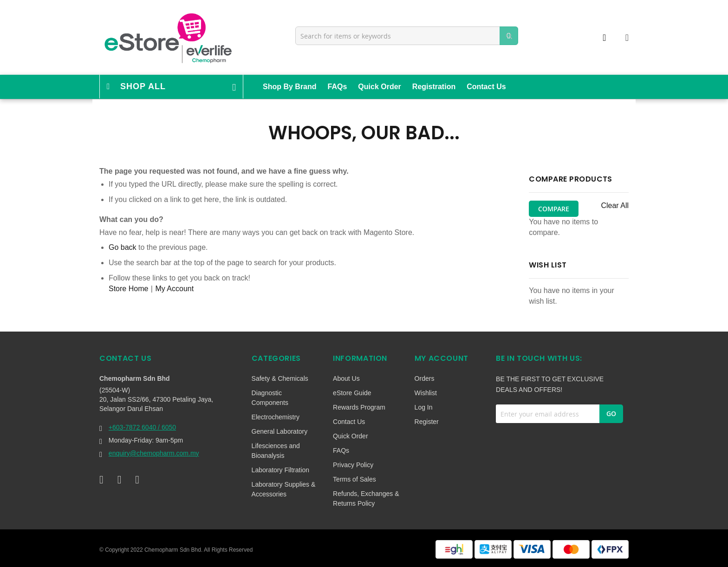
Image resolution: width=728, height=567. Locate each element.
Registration (434, 87)
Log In (424, 407)
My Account (174, 289)
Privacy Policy (353, 465)
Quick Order (379, 87)
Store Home (128, 289)
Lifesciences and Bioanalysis (276, 451)
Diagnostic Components (270, 398)
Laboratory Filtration (281, 470)
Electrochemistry (276, 417)
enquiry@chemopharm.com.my (154, 453)
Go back (123, 247)
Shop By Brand (290, 87)
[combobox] (407, 36)
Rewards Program (359, 407)
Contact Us (486, 87)
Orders (425, 378)
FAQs (338, 87)
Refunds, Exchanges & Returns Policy (366, 499)
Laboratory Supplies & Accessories (284, 489)
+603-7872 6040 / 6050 (142, 427)
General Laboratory (280, 431)
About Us (346, 378)
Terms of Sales (354, 479)
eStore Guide (352, 393)
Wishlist (426, 393)
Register (427, 422)
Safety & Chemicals (280, 378)
